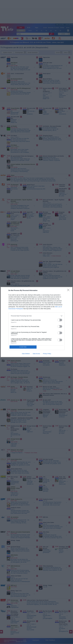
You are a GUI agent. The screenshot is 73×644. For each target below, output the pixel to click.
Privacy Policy (47, 354)
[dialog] (37, 322)
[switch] (60, 320)
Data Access (36, 354)
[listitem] (37, 316)
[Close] (69, 291)
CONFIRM (23, 347)
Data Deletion (26, 354)
